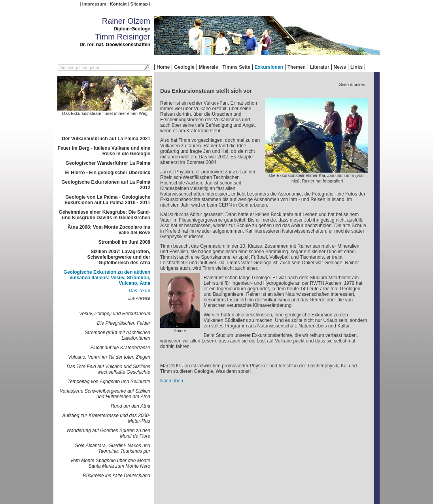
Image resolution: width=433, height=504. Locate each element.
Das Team (140, 291)
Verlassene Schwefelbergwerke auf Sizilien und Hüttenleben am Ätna (105, 394)
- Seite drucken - (352, 85)
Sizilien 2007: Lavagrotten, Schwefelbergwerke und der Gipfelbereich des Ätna (119, 257)
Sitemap (139, 4)
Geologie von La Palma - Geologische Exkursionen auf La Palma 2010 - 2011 (107, 200)
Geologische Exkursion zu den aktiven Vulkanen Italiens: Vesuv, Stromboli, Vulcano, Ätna (107, 278)
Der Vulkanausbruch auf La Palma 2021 (106, 139)
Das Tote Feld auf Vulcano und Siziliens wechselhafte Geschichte (109, 369)
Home (163, 67)
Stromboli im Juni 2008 (124, 242)
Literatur (320, 67)
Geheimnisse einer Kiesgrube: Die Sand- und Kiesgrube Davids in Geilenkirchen (105, 215)
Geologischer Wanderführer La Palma (108, 163)
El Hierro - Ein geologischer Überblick (108, 173)
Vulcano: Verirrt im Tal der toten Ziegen (109, 357)
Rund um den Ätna (130, 406)
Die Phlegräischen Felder (124, 323)
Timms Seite (236, 67)
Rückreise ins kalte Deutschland (116, 476)
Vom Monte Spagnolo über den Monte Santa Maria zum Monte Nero (110, 463)
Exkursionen (269, 67)
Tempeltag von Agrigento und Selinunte (109, 382)
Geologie (184, 67)
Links (356, 67)
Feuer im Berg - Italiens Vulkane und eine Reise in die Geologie (104, 151)
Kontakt (118, 4)
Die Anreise (139, 298)
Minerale (209, 67)
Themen (297, 67)
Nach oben (172, 381)
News (340, 67)
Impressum (94, 4)
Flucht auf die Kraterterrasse (120, 348)
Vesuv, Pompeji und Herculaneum (115, 314)
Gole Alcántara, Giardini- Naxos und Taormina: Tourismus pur (112, 448)
